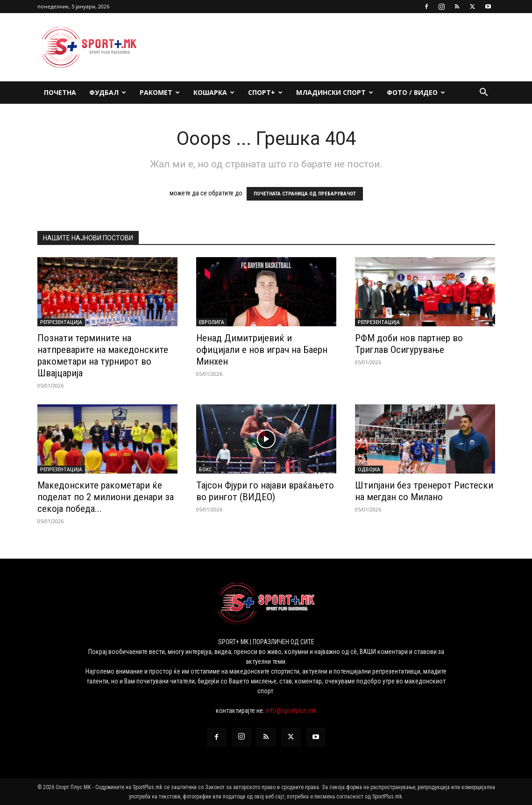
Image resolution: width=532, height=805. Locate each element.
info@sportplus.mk (291, 711)
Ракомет (160, 92)
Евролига (212, 322)
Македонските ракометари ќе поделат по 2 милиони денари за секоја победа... (106, 497)
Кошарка (214, 92)
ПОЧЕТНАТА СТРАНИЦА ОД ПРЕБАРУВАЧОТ (305, 194)
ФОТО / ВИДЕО (416, 92)
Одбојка (369, 469)
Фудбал (108, 92)
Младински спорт (335, 92)
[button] (484, 93)
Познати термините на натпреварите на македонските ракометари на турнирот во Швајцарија (103, 356)
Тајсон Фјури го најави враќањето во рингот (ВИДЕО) (265, 491)
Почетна (60, 92)
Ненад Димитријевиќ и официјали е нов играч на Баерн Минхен (262, 350)
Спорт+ (265, 92)
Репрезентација (61, 322)
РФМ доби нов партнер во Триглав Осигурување (409, 344)
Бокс (205, 469)
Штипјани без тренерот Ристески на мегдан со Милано (424, 491)
